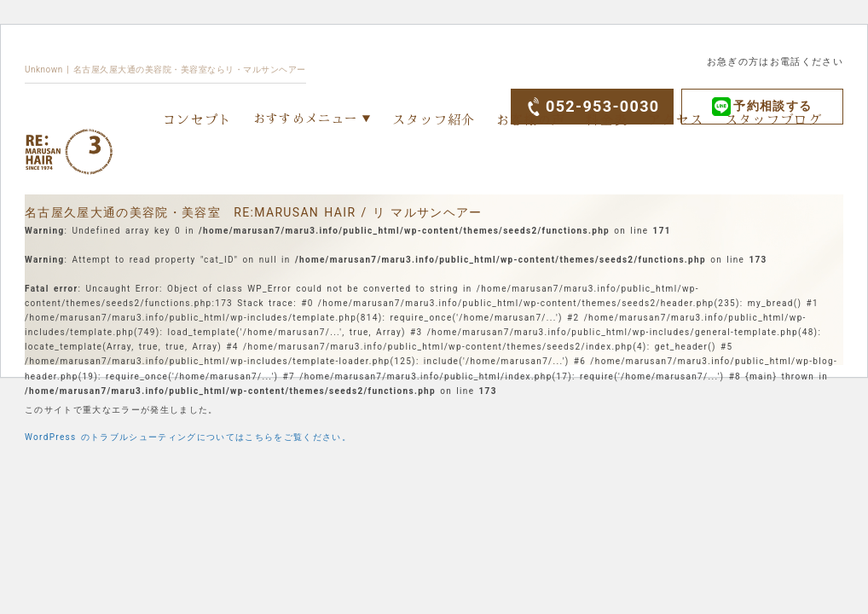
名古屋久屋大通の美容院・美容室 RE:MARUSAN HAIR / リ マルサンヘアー (254, 212)
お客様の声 (531, 119)
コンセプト (198, 119)
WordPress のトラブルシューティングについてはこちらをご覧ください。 (188, 437)
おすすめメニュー (306, 118)
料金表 (607, 119)
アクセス (676, 119)
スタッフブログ (773, 119)
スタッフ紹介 (434, 119)
